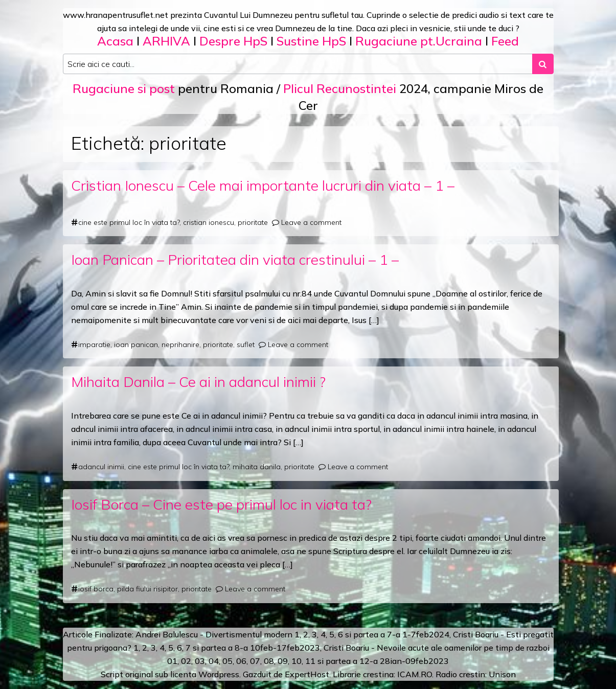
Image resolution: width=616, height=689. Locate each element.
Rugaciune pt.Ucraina (419, 41)
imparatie (94, 344)
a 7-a (390, 634)
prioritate (253, 222)
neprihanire (180, 344)
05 (227, 661)
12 (364, 661)
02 (186, 661)
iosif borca (96, 589)
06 (241, 661)
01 (172, 661)
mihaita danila (257, 467)
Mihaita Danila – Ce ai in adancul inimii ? (198, 382)
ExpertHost (307, 674)
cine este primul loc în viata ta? (129, 222)
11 (310, 661)
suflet (246, 344)
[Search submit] (543, 64)
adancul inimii (101, 467)
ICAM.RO (415, 674)
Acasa (115, 41)
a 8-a (238, 648)
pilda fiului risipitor (147, 589)
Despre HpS (233, 41)
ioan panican (136, 344)
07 (255, 661)
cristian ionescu (209, 222)
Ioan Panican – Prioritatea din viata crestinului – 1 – (235, 259)
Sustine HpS (311, 41)
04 (214, 661)
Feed (505, 41)
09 (283, 661)
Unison (502, 674)
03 (200, 661)
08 (269, 661)
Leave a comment (311, 222)
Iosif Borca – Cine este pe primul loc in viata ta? (221, 504)
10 (296, 661)
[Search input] (298, 64)
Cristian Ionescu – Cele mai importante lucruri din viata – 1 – (263, 185)
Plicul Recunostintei (340, 88)
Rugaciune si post (124, 88)
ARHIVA (166, 41)
